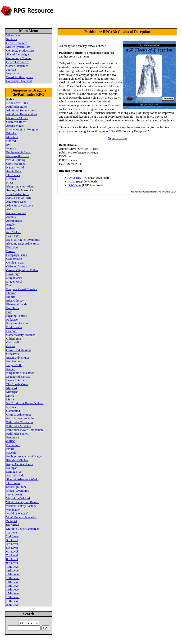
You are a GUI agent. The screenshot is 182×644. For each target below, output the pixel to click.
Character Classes (17, 118)
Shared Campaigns (18, 54)
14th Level (13, 582)
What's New (14, 35)
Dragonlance (14, 278)
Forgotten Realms (17, 323)
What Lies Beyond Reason (23, 502)
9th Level (12, 563)
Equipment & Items (18, 152)
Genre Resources (17, 43)
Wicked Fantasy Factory (21, 506)
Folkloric (12, 320)
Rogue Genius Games (20, 464)
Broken (11, 251)
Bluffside (12, 247)
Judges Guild (14, 365)
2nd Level (12, 536)
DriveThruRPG (78, 178)
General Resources (18, 62)
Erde (9, 312)
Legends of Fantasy (18, 377)
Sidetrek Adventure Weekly (23, 479)
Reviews (11, 39)
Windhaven (13, 510)
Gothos (11, 346)
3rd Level (12, 540)
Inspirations (13, 73)
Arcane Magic (15, 126)
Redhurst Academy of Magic (24, 456)
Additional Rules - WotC (21, 110)
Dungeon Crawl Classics (21, 289)
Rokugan (12, 468)
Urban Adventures (17, 491)
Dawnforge (13, 274)
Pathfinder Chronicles (20, 422)
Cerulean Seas (15, 262)
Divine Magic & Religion (22, 129)
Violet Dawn (14, 494)
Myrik (10, 396)
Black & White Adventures (23, 240)
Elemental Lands (17, 304)
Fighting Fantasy (17, 316)
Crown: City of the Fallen (22, 270)
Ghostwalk (13, 342)
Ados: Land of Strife (19, 198)
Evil (9, 145)
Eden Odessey (15, 300)
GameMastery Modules (21, 335)
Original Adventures (19, 415)
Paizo (72, 181)
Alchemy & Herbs (17, 156)
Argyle (10, 224)
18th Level (13, 597)
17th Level (13, 593)
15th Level (13, 586)
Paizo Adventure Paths (20, 418)
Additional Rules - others (22, 114)
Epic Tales (13, 308)
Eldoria (11, 297)
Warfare (11, 148)
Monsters (12, 137)
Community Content (19, 58)
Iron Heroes (14, 361)
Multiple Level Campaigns (23, 529)
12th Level (13, 574)
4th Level (12, 544)
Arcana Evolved (16, 213)
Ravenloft (12, 453)
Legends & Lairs (16, 380)
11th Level (13, 570)
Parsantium (13, 445)
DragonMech (14, 281)
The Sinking (14, 483)
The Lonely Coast (17, 384)
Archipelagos (14, 221)
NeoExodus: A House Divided (25, 403)
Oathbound (13, 411)
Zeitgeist (12, 521)
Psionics (11, 133)
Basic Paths (13, 236)
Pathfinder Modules (18, 426)
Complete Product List (20, 50)
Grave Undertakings (19, 350)
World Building (16, 160)
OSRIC (11, 441)
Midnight (12, 392)
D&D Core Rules (17, 103)
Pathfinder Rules (16, 107)
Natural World (15, 167)
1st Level (12, 532)
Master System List (18, 47)
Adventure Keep (16, 202)
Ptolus (10, 449)
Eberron (11, 293)
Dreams (11, 179)
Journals (11, 70)
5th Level (12, 548)
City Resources (16, 164)
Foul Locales (14, 327)
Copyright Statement (19, 81)
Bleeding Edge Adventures (23, 243)
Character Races (16, 122)
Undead (11, 141)
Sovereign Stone (16, 487)
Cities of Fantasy (17, 266)
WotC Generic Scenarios (21, 517)
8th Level (12, 559)
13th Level (13, 578)
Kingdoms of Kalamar (20, 373)
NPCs (10, 183)
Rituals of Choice (17, 460)
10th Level (13, 567)
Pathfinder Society (18, 434)
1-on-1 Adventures (18, 194)
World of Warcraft (17, 513)
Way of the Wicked (18, 498)
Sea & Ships (14, 171)
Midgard (11, 388)
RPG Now (75, 185)
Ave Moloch (14, 232)
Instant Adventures (18, 358)
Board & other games (19, 77)
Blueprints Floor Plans (20, 186)
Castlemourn (14, 259)
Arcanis (11, 217)
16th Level (13, 589)
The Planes (13, 175)
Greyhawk (13, 354)
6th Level (12, 551)
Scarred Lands (15, 475)
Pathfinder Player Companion (25, 430)
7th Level (12, 555)
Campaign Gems (16, 255)
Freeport (11, 331)
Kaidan (11, 369)
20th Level (13, 605)
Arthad (10, 228)
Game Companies (17, 66)
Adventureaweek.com (20, 205)
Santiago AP (14, 472)
